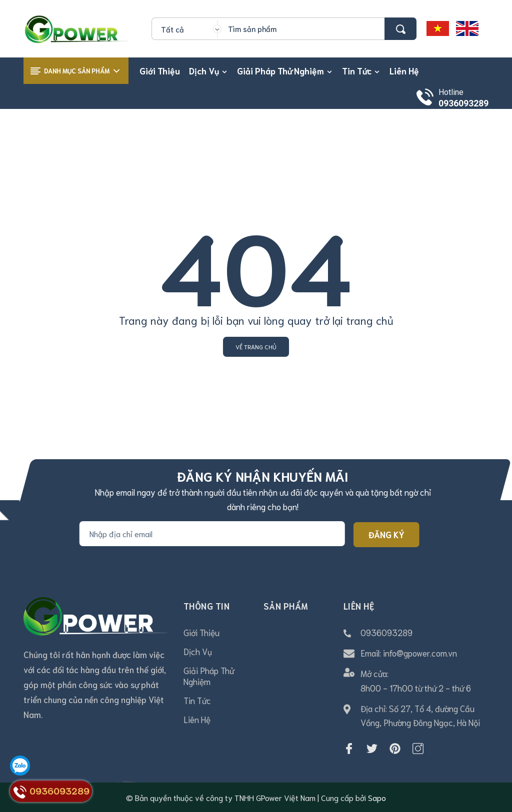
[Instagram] (418, 749)
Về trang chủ (256, 347)
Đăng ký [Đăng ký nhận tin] (386, 534)
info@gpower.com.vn (420, 653)
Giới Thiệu (201, 632)
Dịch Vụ (198, 651)
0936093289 (463, 103)
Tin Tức (197, 700)
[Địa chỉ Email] (212, 534)
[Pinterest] (395, 749)
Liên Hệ (197, 719)
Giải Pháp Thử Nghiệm (209, 676)
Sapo (377, 797)
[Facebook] (349, 749)
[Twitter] (372, 749)
